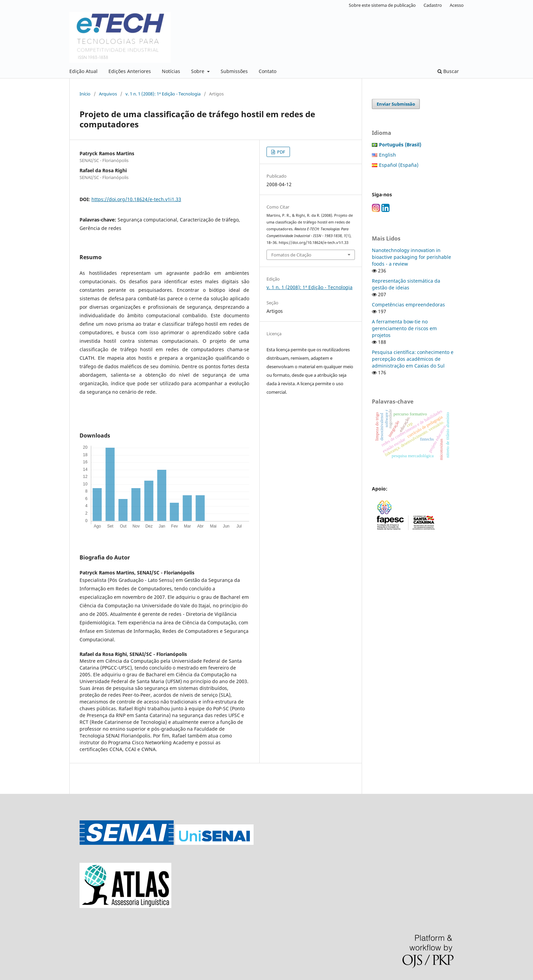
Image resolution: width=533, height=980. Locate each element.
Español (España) (399, 165)
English (388, 155)
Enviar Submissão (396, 104)
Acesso (457, 5)
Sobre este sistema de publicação (382, 5)
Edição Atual (83, 71)
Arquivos (108, 94)
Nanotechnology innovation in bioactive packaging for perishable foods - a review (411, 257)
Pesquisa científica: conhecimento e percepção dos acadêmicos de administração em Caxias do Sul (413, 359)
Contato (268, 71)
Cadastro (433, 5)
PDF (281, 152)
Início (85, 94)
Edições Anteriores (130, 71)
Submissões (234, 71)
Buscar (448, 71)
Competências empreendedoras (408, 305)
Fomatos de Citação (291, 255)
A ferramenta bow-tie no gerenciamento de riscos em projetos (404, 328)
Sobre (198, 71)
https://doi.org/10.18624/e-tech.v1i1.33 (136, 199)
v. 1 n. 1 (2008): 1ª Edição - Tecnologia (163, 94)
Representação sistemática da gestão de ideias (406, 284)
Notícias (171, 71)
